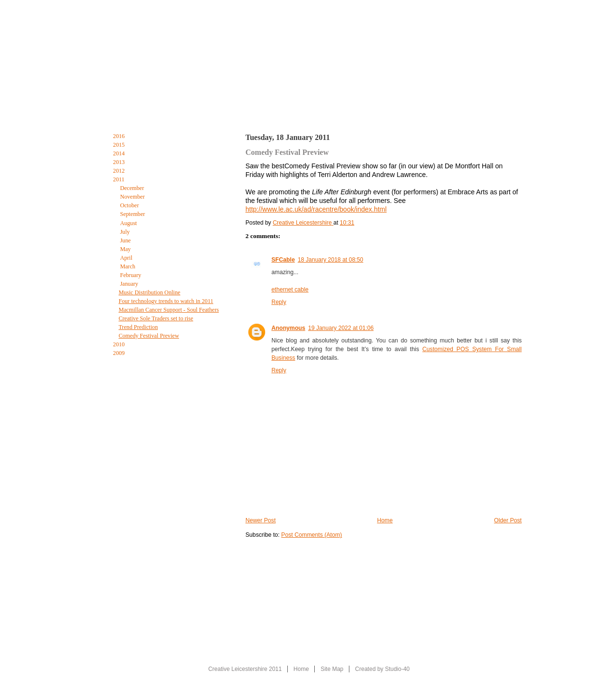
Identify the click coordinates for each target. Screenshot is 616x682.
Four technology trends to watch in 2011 (166, 301)
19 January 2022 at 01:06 (341, 328)
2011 (120, 179)
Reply (279, 302)
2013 (120, 162)
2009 (120, 353)
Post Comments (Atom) (311, 535)
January (130, 284)
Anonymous (288, 328)
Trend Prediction (138, 327)
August (129, 223)
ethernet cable (290, 290)
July (125, 232)
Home (115, 110)
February (131, 275)
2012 (120, 171)
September (133, 214)
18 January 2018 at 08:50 (331, 260)
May (126, 249)
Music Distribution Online (149, 292)
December (133, 188)
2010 (120, 344)
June (126, 240)
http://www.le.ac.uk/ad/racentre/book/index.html (316, 209)
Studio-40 (397, 669)
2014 (120, 153)
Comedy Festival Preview (149, 336)
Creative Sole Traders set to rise (156, 318)
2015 (120, 145)
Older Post (508, 520)
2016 (120, 136)
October (130, 205)
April (127, 258)
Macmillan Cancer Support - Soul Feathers (168, 310)
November (133, 197)
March (128, 266)
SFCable (283, 260)
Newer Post (261, 520)
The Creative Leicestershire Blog (317, 112)
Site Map (332, 669)
